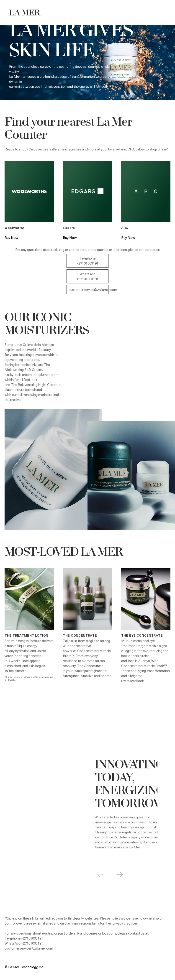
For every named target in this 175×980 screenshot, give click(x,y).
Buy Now (12, 237)
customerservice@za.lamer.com (93, 290)
